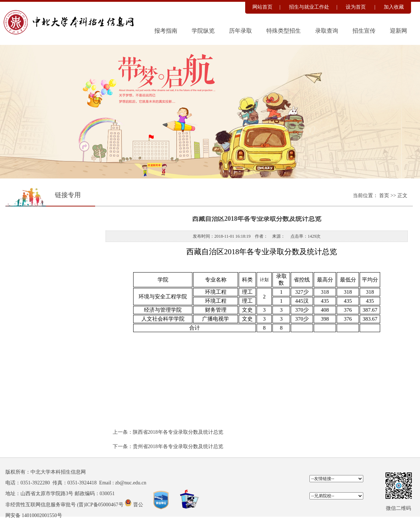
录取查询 (327, 31)
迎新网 (398, 31)
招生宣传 (364, 31)
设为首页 (356, 7)
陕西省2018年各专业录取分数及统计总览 (178, 432)
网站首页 (262, 7)
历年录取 (241, 31)
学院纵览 (203, 31)
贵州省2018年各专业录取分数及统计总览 (178, 446)
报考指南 (166, 31)
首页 (385, 196)
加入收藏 (394, 7)
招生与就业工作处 (309, 7)
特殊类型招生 (284, 31)
